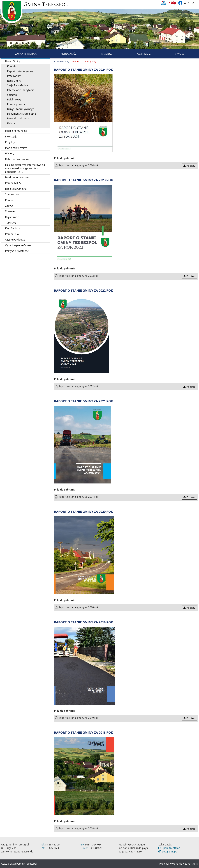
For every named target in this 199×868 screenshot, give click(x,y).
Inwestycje (11, 137)
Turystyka (11, 223)
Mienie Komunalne (16, 131)
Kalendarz (140, 54)
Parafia (9, 200)
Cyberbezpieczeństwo (18, 245)
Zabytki (9, 206)
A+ (189, 3)
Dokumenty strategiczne (20, 114)
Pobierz (189, 166)
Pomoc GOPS (13, 183)
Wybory (10, 153)
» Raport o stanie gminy (84, 61)
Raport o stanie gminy (19, 71)
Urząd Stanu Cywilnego (20, 109)
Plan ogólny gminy (16, 148)
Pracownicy (13, 76)
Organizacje (12, 217)
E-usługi (103, 54)
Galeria (10, 123)
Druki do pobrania (17, 118)
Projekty (10, 142)
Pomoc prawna (15, 104)
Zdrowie (10, 211)
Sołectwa (11, 95)
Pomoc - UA (12, 234)
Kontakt (11, 66)
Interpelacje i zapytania (20, 90)
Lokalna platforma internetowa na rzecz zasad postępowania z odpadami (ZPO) (25, 168)
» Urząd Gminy (61, 61)
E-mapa (176, 54)
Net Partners (190, 864)
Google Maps (169, 852)
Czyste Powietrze (15, 240)
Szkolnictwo (12, 194)
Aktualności (65, 54)
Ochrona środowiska (17, 159)
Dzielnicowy (13, 100)
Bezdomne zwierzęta (17, 177)
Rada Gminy (13, 81)
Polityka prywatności (17, 251)
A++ (195, 3)
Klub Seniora (13, 228)
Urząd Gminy (27, 61)
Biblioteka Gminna (16, 189)
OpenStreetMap (171, 848)
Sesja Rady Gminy (16, 85)
